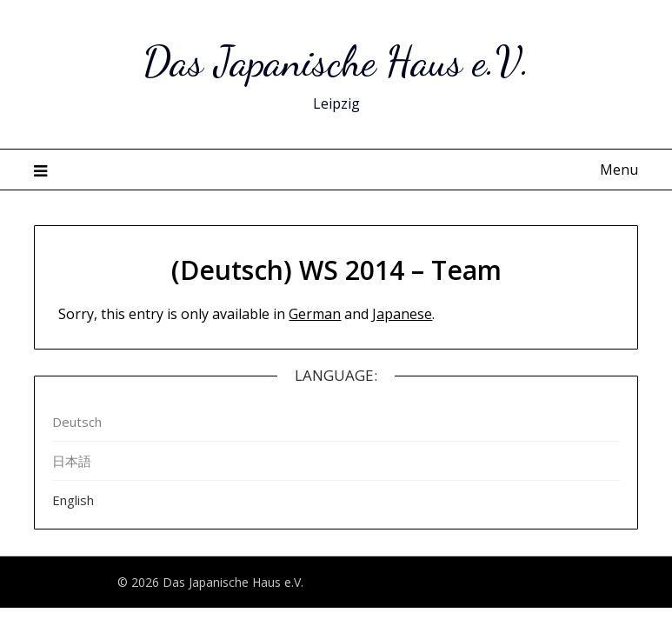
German (315, 314)
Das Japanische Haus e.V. (336, 61)
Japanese (402, 314)
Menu (619, 170)
